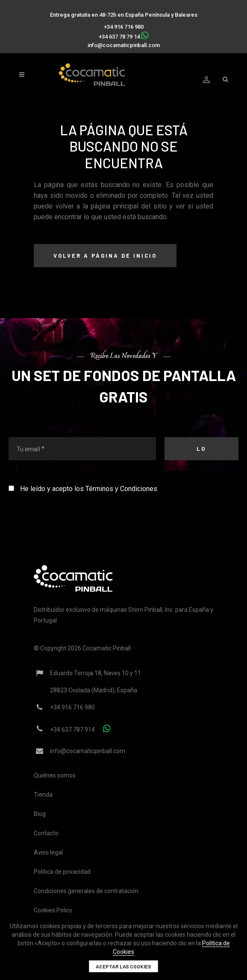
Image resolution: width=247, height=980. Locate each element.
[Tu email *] (82, 449)
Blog (40, 814)
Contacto (46, 833)
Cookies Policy (53, 910)
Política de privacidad (62, 872)
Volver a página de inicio (105, 256)
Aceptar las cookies (123, 966)
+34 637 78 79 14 (119, 37)
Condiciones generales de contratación (86, 891)
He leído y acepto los (83, 489)
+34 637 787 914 (72, 730)
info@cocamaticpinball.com (124, 45)
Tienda (43, 795)
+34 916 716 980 (124, 27)
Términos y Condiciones (121, 489)
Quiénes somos (55, 775)
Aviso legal (48, 852)
